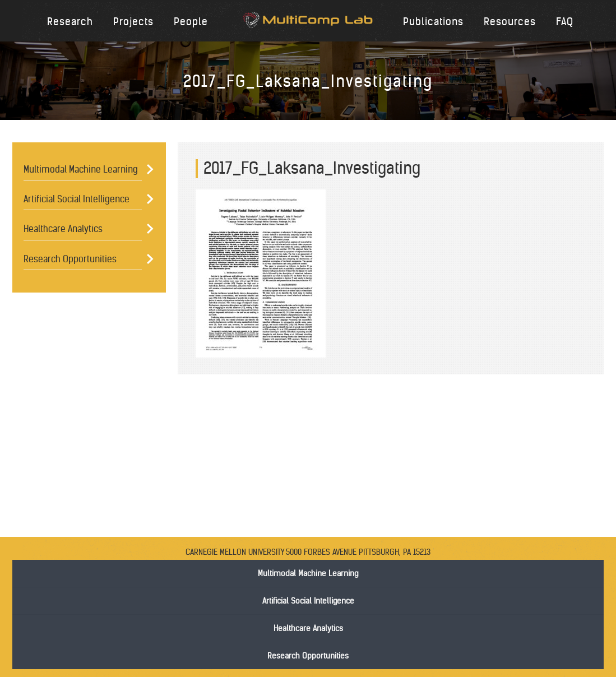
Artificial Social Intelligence (77, 199)
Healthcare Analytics (63, 229)
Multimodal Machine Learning (81, 169)
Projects (133, 22)
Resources (510, 22)
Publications (433, 22)
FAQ (565, 22)
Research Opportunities (70, 259)
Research (70, 22)
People (191, 22)
